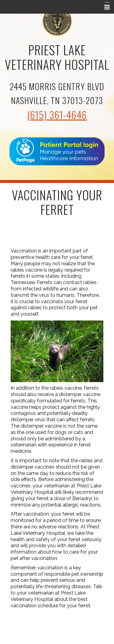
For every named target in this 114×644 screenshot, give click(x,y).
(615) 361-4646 (57, 115)
